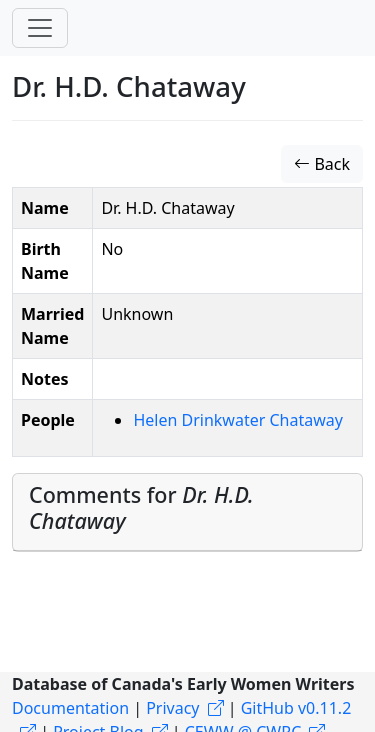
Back (322, 164)
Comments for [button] (141, 507)
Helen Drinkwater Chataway (238, 420)
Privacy (172, 708)
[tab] (187, 512)
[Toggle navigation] (40, 28)
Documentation (70, 708)
